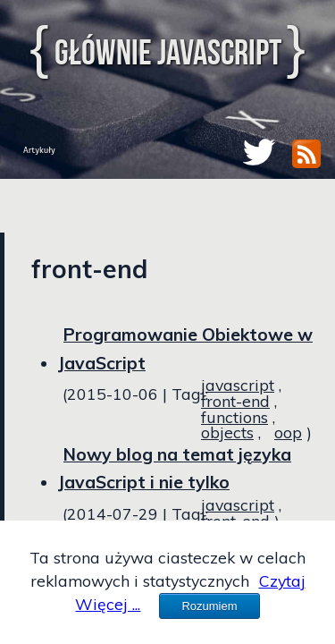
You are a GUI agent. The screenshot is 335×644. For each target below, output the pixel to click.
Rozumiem (209, 606)
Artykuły (39, 150)
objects (227, 432)
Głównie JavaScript (168, 52)
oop (288, 432)
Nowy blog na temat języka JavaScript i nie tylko (175, 469)
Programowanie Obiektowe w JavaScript (185, 349)
